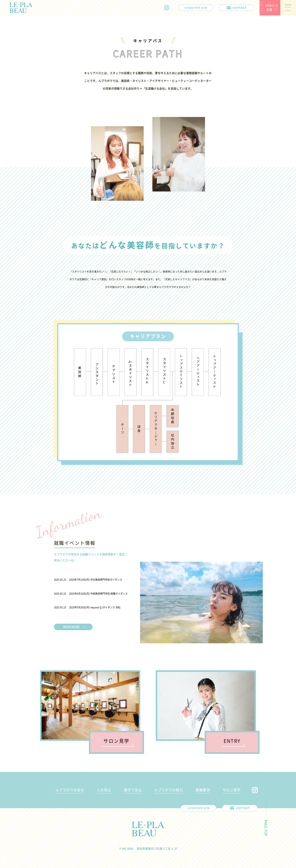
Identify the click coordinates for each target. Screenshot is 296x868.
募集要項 (203, 790)
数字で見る (133, 790)
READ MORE (71, 627)
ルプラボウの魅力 (169, 790)
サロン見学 (232, 790)
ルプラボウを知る (70, 790)
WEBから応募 (272, 8)
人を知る (104, 790)
